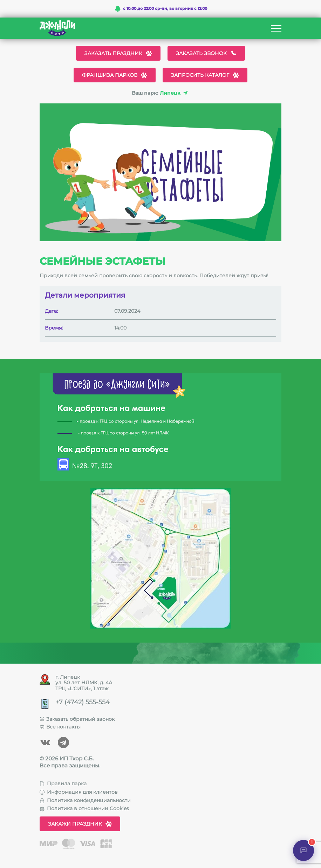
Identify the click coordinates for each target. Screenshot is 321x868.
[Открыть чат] (303, 850)
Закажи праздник (80, 824)
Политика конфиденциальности (85, 800)
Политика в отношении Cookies (84, 808)
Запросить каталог (205, 75)
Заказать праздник (118, 53)
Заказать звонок (206, 53)
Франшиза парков (115, 75)
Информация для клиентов (79, 792)
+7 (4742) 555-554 (83, 702)
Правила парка (63, 784)
